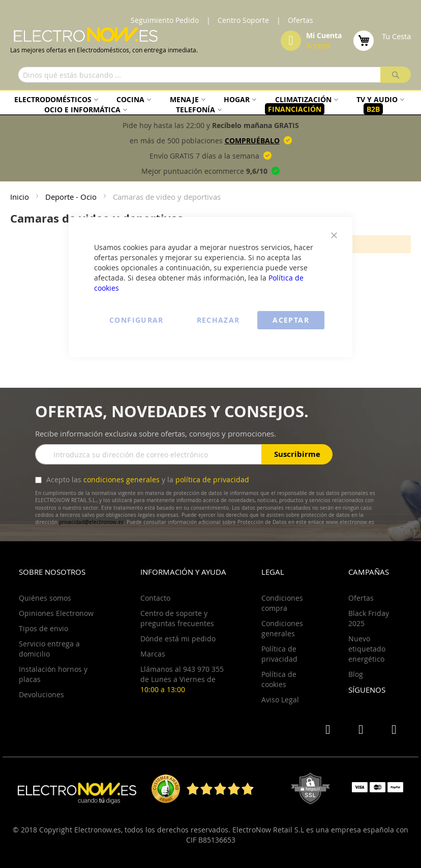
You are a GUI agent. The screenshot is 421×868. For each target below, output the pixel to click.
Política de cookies (279, 679)
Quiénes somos (45, 598)
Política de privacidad (279, 654)
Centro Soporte (243, 20)
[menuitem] (55, 99)
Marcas (153, 654)
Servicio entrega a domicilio (49, 649)
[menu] (211, 104)
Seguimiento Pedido (165, 20)
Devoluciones (41, 694)
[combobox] (214, 75)
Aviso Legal (280, 700)
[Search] (396, 75)
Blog (356, 674)
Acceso (318, 45)
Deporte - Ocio (72, 197)
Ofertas (300, 20)
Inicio (21, 197)
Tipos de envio (43, 628)
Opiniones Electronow (56, 613)
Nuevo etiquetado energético (367, 649)
